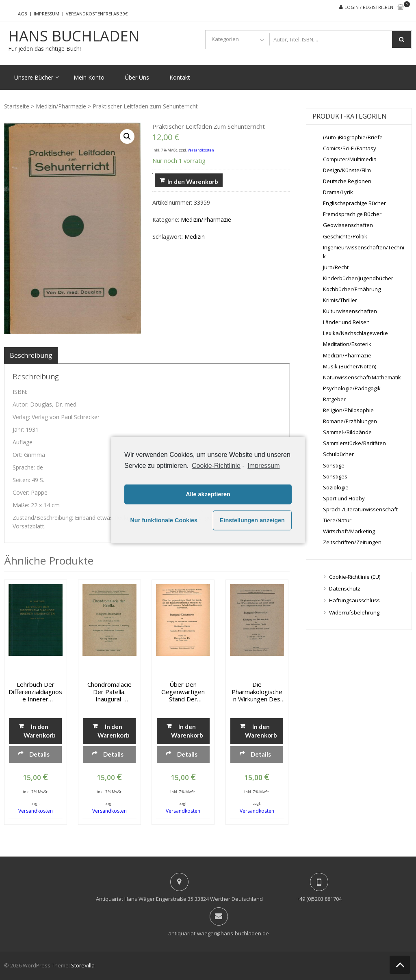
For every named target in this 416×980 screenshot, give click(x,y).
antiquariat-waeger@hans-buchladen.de (219, 933)
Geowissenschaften (348, 225)
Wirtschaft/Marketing (349, 531)
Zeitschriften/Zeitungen (352, 542)
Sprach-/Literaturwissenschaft (360, 509)
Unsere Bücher (34, 77)
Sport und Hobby (344, 498)
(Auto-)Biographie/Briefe (353, 137)
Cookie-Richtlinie (216, 465)
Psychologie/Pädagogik (352, 388)
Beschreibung (31, 355)
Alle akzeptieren (208, 494)
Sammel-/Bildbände (347, 432)
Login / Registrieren (369, 7)
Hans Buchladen (74, 36)
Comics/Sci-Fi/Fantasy (350, 148)
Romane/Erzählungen (350, 421)
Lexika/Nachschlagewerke (355, 333)
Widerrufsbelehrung (354, 612)
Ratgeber (334, 399)
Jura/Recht (336, 267)
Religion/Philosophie (348, 410)
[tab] (31, 355)
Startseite (17, 106)
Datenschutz (345, 588)
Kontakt (180, 77)
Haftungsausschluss (354, 600)
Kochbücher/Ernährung (352, 289)
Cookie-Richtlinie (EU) (355, 577)
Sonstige (334, 465)
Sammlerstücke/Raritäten (354, 443)
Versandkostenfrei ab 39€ (97, 14)
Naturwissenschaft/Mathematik (362, 377)
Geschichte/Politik (345, 236)
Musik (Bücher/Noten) (350, 366)
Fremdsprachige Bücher (352, 214)
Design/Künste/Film (347, 170)
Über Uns (137, 77)
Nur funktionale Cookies (164, 520)
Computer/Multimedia (350, 159)
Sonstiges (335, 476)
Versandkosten (201, 150)
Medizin (195, 237)
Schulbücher (338, 454)
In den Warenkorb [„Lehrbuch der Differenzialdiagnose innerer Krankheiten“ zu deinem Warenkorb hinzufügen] (40, 731)
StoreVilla (83, 965)
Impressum (47, 14)
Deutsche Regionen (347, 181)
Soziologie (336, 487)
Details (39, 754)
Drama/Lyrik (338, 192)
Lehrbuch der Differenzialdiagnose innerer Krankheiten (35, 692)
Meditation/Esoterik (347, 344)
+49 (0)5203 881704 (319, 899)
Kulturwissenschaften (350, 311)
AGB (23, 14)
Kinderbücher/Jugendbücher (358, 278)
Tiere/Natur (337, 520)
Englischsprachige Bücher (354, 203)
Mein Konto (89, 77)
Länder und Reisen (346, 322)
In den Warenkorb (193, 182)
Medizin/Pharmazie (61, 106)
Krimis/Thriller (340, 300)
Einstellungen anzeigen (252, 520)
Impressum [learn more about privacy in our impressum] (263, 465)
